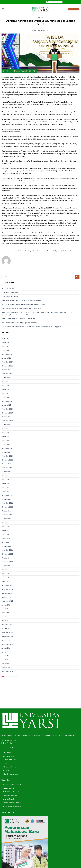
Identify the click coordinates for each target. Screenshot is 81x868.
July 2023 (5, 475)
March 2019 (6, 664)
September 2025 (7, 374)
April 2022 (5, 534)
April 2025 (5, 393)
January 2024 (6, 452)
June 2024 (5, 432)
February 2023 (7, 495)
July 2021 (5, 570)
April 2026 (5, 346)
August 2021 (6, 566)
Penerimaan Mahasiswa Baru (13, 785)
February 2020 (7, 624)
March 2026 (6, 350)
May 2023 (5, 483)
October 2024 (6, 417)
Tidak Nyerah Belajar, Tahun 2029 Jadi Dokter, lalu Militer (21, 308)
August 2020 (6, 605)
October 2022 (6, 511)
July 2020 (5, 609)
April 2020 (5, 617)
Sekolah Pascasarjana (10, 774)
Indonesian (51, 2)
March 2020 (6, 620)
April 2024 (5, 440)
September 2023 (7, 468)
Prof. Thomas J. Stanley (50, 251)
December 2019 (7, 632)
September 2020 (7, 601)
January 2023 (6, 499)
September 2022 (7, 515)
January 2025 (6, 405)
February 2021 (7, 585)
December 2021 (7, 550)
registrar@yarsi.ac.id (11, 743)
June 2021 (5, 573)
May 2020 (5, 613)
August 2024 (6, 425)
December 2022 (7, 503)
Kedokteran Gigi (8, 756)
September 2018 (7, 671)
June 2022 (5, 526)
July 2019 (5, 652)
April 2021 (5, 577)
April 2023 (5, 487)
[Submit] (77, 277)
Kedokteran (7, 752)
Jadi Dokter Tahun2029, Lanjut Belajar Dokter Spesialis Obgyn (23, 304)
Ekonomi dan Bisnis (9, 760)
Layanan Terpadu (9, 799)
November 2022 (7, 507)
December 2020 (7, 589)
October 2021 (6, 558)
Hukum (5, 763)
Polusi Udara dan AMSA (10, 296)
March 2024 (6, 444)
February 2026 (7, 354)
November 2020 (7, 593)
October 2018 (6, 668)
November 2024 (7, 413)
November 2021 (7, 554)
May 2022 (5, 530)
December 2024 (7, 409)
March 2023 (6, 491)
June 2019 (5, 656)
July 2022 (5, 522)
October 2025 (6, 370)
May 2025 (5, 389)
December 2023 (7, 456)
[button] (3, 9)
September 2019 (7, 644)
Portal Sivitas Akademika (11, 792)
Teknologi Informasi (10, 767)
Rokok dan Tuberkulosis (10, 292)
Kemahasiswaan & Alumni (12, 803)
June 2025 (5, 385)
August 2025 (6, 377)
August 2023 (6, 472)
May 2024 (5, 436)
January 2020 (6, 628)
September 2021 (7, 562)
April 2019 (5, 660)
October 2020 (6, 597)
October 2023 (6, 464)
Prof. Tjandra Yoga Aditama (65, 251)
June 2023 (5, 479)
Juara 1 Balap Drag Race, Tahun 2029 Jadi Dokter (18, 319)
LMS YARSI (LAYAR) (10, 795)
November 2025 (7, 366)
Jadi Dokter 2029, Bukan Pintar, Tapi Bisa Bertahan (19, 323)
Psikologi (6, 770)
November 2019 (7, 636)
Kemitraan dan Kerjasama (12, 806)
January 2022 (6, 546)
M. (48, 30)
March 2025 (6, 397)
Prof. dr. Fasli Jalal (38, 251)
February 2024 (7, 448)
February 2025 (7, 401)
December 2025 (7, 362)
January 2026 (6, 358)
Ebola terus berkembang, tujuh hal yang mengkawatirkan (21, 300)
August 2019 (6, 648)
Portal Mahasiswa (9, 788)
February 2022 (7, 542)
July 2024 (5, 428)
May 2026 (5, 342)
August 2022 (6, 519)
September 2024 (7, 421)
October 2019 (6, 640)
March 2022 (6, 538)
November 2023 (7, 460)
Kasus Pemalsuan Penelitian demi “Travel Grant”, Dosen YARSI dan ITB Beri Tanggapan (31, 327)
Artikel (40, 18)
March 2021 (6, 581)
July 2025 (5, 381)
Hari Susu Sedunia (8, 289)
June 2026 (5, 338)
